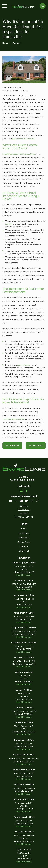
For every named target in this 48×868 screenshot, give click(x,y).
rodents (9, 224)
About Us (24, 546)
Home (24, 529)
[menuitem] (24, 506)
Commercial (24, 538)
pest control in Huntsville (23, 139)
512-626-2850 (24, 480)
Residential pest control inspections (19, 154)
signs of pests (24, 365)
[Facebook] (27, 491)
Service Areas (24, 542)
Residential (24, 533)
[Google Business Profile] (21, 491)
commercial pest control (14, 419)
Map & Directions (24, 575)
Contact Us (24, 551)
